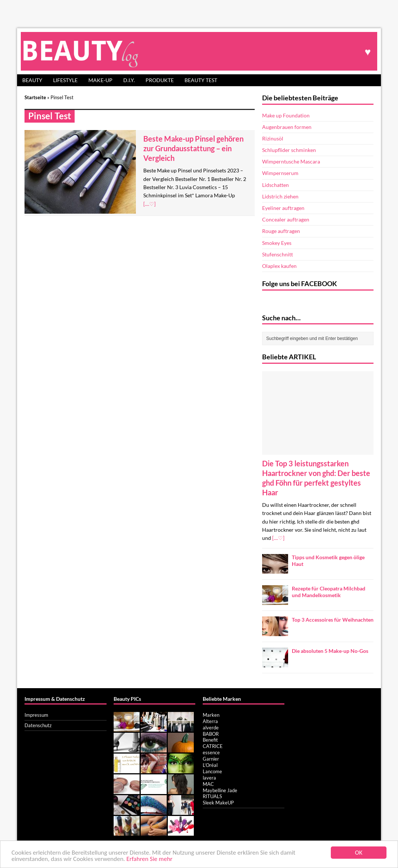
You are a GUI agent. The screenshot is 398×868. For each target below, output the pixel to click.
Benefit (210, 740)
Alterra (210, 721)
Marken (211, 715)
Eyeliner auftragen (283, 208)
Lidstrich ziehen (280, 196)
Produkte (160, 80)
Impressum (36, 715)
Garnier (211, 759)
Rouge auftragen (281, 231)
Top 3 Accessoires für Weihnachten (333, 620)
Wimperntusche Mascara (291, 161)
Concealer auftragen (286, 219)
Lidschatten (275, 185)
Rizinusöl (273, 138)
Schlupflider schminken (289, 150)
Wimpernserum (280, 173)
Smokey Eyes (277, 243)
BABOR (211, 734)
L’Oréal (210, 765)
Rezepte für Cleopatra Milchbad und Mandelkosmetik (329, 592)
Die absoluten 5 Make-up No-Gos (330, 651)
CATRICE (213, 746)
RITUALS (212, 796)
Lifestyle (65, 80)
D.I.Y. (129, 80)
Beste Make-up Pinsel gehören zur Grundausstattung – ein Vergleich (193, 148)
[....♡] (149, 204)
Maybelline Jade (220, 790)
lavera (209, 778)
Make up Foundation (286, 115)
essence (211, 752)
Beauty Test (201, 80)
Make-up (100, 80)
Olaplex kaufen (279, 266)
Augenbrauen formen (287, 127)
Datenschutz (38, 725)
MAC (208, 784)
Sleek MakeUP (218, 803)
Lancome (212, 771)
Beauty (32, 80)
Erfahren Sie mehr (150, 859)
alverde (211, 728)
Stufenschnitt (278, 254)
